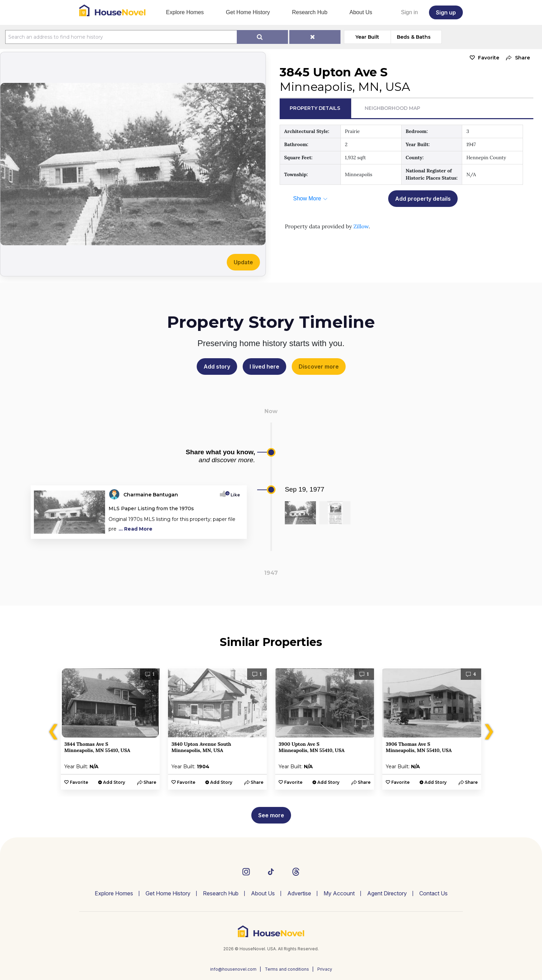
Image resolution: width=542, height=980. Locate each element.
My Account (339, 893)
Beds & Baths (414, 37)
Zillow (361, 226)
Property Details (315, 108)
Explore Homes (185, 12)
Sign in (409, 12)
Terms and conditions (287, 969)
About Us (361, 12)
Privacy (325, 969)
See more (271, 815)
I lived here (264, 367)
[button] (516, 58)
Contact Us (433, 893)
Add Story (114, 782)
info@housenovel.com (233, 969)
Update (243, 262)
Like (233, 495)
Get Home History (248, 12)
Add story (217, 367)
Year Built (367, 37)
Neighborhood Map (393, 108)
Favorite (489, 58)
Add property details (423, 199)
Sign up (446, 12)
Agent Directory (387, 893)
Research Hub (310, 12)
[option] (110, 729)
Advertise (299, 893)
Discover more (319, 367)
